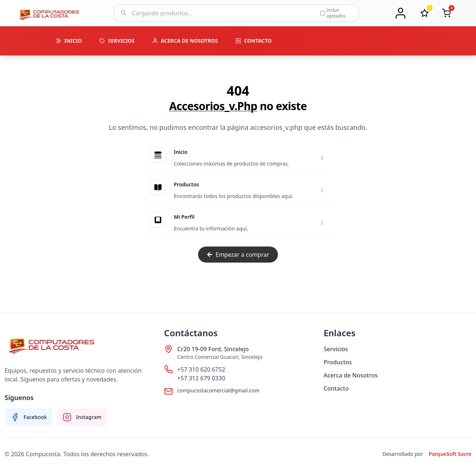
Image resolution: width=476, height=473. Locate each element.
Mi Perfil (184, 217)
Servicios (336, 349)
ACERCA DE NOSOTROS (185, 41)
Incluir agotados (333, 13)
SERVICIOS (117, 41)
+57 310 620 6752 (201, 369)
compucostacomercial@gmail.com (218, 390)
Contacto (336, 388)
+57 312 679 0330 (201, 378)
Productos (187, 184)
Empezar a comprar (238, 255)
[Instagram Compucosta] (82, 417)
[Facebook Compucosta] (29, 417)
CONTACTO (254, 41)
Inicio (181, 152)
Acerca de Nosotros (351, 375)
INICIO (69, 41)
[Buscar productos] (224, 13)
